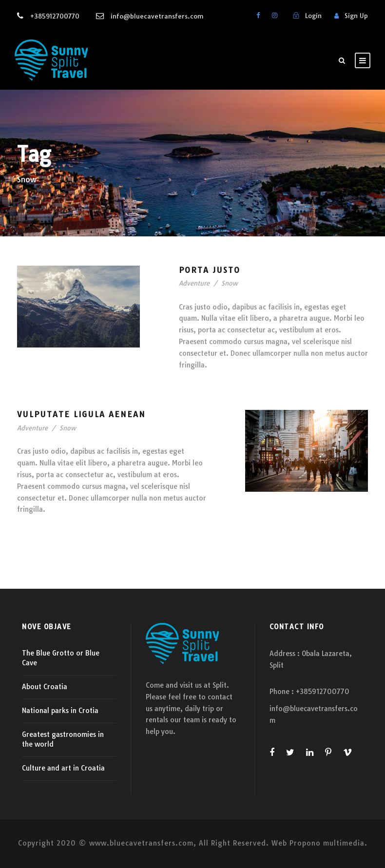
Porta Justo (210, 270)
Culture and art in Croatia (63, 768)
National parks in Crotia (60, 711)
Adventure (194, 283)
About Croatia (45, 687)
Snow (230, 283)
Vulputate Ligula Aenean (81, 414)
